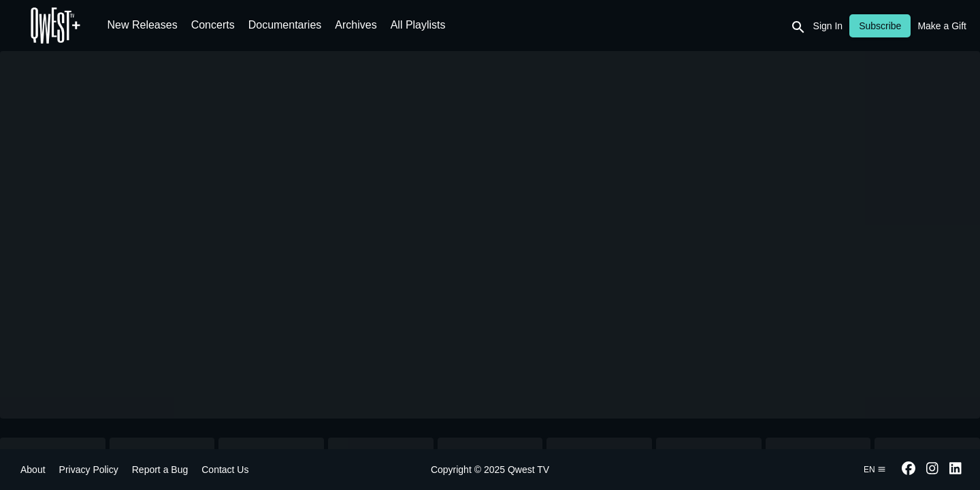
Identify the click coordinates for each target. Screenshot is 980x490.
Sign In (828, 26)
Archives (356, 25)
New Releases (143, 25)
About (33, 470)
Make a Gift (942, 26)
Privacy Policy (89, 470)
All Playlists (418, 25)
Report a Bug (160, 470)
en (875, 470)
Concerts (213, 25)
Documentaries (285, 25)
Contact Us (225, 470)
